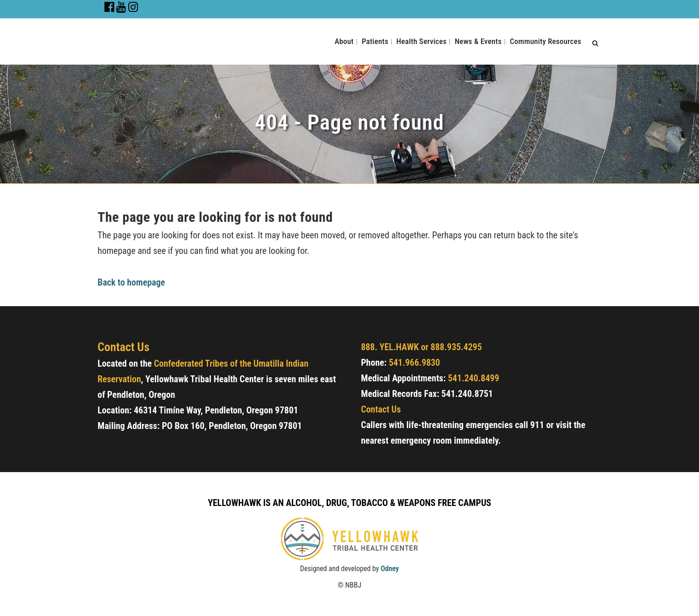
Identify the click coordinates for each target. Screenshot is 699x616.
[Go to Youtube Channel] (121, 9)
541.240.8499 (474, 378)
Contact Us (381, 409)
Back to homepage (131, 282)
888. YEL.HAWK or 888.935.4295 (421, 347)
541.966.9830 (415, 363)
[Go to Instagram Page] (133, 9)
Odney (390, 569)
